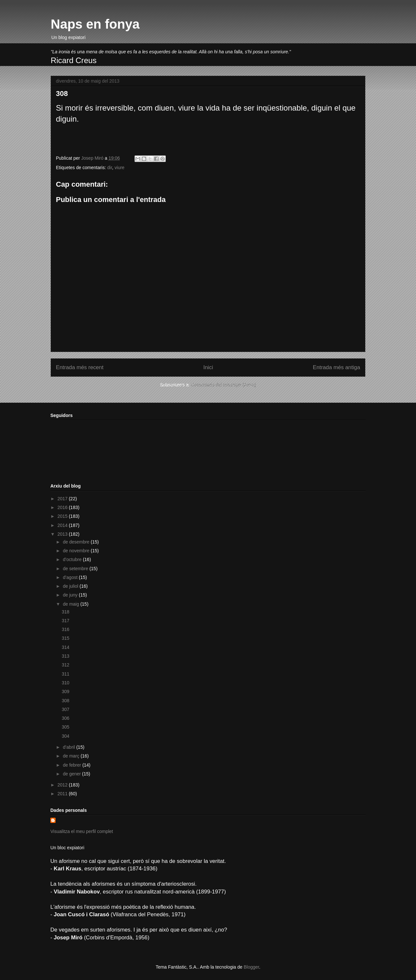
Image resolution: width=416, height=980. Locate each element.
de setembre (76, 569)
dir (110, 168)
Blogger (251, 967)
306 (65, 718)
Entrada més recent (80, 367)
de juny (71, 595)
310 (65, 683)
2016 (63, 507)
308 (65, 701)
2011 (63, 794)
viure (120, 168)
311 (65, 674)
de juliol (71, 586)
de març (71, 756)
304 (65, 736)
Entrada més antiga (336, 367)
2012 (63, 785)
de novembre (77, 551)
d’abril (69, 747)
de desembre (77, 542)
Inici (208, 367)
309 (65, 691)
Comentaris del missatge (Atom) (224, 385)
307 (65, 709)
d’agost (71, 577)
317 (65, 621)
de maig (71, 604)
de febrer (72, 765)
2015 (63, 516)
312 (65, 665)
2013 (63, 534)
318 (65, 612)
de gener (72, 774)
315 (65, 638)
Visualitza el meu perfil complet (82, 831)
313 (65, 656)
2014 (63, 525)
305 (65, 727)
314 (65, 647)
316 (65, 629)
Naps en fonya (95, 24)
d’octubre (73, 559)
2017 (63, 499)
